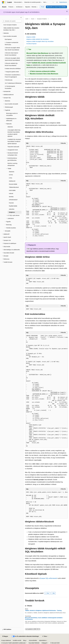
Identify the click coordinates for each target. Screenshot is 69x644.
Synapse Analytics (42, 19)
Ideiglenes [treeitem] (12, 212)
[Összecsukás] (21, 18)
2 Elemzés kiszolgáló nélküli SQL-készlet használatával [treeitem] (12, 49)
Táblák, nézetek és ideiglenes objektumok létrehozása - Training (43, 610)
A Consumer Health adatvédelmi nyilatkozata (13, 643)
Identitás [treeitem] (11, 197)
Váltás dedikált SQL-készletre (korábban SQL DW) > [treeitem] (11, 29)
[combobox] (12, 21)
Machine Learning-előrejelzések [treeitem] (13, 164)
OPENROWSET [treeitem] (13, 200)
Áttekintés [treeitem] (10, 127)
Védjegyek (44, 643)
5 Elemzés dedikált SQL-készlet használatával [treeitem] (11, 64)
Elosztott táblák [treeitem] (13, 184)
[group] (46, 211)
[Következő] (53, 2)
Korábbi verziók (17, 640)
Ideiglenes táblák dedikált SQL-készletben (38, 39)
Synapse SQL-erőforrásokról (49, 578)
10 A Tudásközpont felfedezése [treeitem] (13, 83)
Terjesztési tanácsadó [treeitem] (13, 147)
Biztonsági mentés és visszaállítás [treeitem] (12, 114)
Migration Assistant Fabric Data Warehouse (44, 74)
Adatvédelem (43, 640)
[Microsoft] (3, 2)
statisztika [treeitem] (12, 209)
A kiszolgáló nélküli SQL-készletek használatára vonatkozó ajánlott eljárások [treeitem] (14, 133)
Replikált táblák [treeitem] (13, 206)
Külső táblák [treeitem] (12, 190)
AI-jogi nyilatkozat (6, 640)
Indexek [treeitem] (11, 193)
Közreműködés (33, 640)
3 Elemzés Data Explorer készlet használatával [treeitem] (11, 54)
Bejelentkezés (63, 2)
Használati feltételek (34, 643)
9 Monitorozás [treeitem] (9, 80)
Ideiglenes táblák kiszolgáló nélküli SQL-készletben (40, 41)
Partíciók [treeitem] (11, 203)
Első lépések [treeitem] (8, 39)
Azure (33, 19)
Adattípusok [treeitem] (12, 181)
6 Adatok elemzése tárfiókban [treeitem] (13, 69)
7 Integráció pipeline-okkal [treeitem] (12, 72)
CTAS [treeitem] (10, 178)
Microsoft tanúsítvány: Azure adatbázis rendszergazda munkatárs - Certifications (44, 618)
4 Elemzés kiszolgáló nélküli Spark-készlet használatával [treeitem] (12, 59)
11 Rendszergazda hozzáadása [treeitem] (10, 87)
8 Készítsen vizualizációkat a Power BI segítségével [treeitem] (13, 76)
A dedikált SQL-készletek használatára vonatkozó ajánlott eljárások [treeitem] (14, 141)
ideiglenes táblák (31, 37)
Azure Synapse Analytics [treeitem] (10, 25)
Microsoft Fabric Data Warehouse (37, 53)
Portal (43, 7)
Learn (27, 19)
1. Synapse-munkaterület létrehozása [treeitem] (12, 44)
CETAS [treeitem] (11, 175)
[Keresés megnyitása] (57, 2)
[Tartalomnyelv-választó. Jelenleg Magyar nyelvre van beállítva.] (5, 636)
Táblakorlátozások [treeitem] (14, 187)
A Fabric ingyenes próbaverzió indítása (42, 71)
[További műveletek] (66, 19)
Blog (24, 640)
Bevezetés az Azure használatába (56, 7)
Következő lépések (31, 44)
